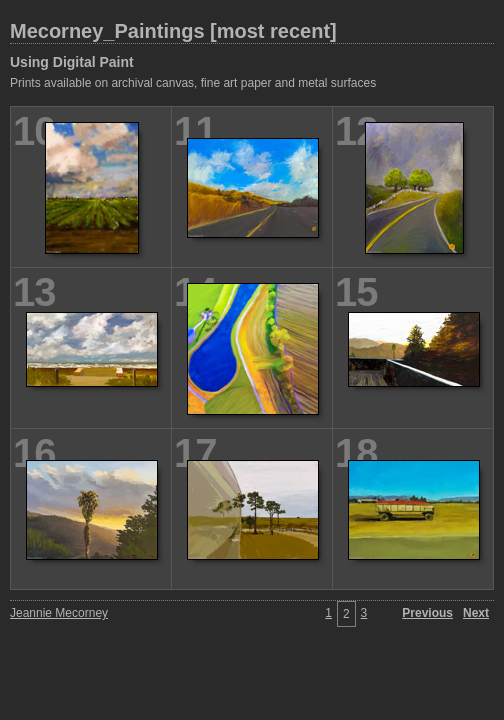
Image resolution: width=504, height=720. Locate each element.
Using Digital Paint (72, 62)
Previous (427, 613)
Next (476, 613)
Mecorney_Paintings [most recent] (173, 31)
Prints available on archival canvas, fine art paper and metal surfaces (193, 83)
